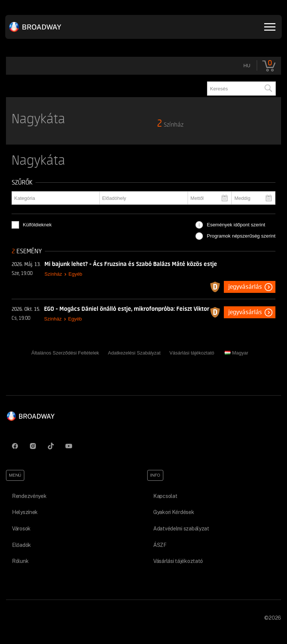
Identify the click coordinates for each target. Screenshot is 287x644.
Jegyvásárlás (245, 287)
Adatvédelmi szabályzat (181, 529)
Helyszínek (25, 512)
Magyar (236, 353)
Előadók (21, 545)
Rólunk (20, 561)
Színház (53, 274)
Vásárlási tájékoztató (192, 353)
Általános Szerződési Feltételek (65, 353)
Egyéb (75, 274)
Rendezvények (29, 496)
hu (247, 66)
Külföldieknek (37, 225)
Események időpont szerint (236, 225)
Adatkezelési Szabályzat (134, 353)
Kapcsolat (165, 496)
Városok (21, 529)
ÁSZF (160, 545)
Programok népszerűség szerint (241, 236)
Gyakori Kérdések (174, 512)
